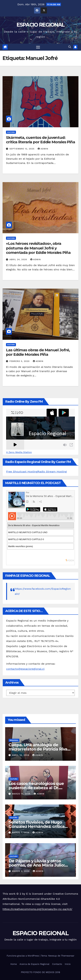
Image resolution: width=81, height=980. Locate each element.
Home (14, 964)
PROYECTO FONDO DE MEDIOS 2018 (40, 972)
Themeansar (68, 956)
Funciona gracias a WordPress (23, 956)
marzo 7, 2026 (21, 832)
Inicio (68, 964)
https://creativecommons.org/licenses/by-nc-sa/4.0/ (37, 909)
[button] (70, 47)
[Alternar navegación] (38, 47)
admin (43, 149)
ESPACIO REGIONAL (41, 25)
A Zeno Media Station (19, 452)
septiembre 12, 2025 (22, 149)
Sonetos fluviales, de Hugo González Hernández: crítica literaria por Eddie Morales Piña (40, 826)
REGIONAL (14, 740)
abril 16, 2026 (21, 755)
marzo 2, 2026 (21, 871)
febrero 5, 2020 (20, 361)
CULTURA (11, 132)
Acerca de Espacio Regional (34, 964)
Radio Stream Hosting (52, 472)
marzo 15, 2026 (22, 794)
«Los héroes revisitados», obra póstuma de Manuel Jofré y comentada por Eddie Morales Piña (38, 248)
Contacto (57, 964)
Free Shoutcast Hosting (22, 472)
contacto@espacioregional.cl (25, 669)
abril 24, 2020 (19, 259)
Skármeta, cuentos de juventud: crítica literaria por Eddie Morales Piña (40, 140)
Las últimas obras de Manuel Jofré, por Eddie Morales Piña (38, 352)
